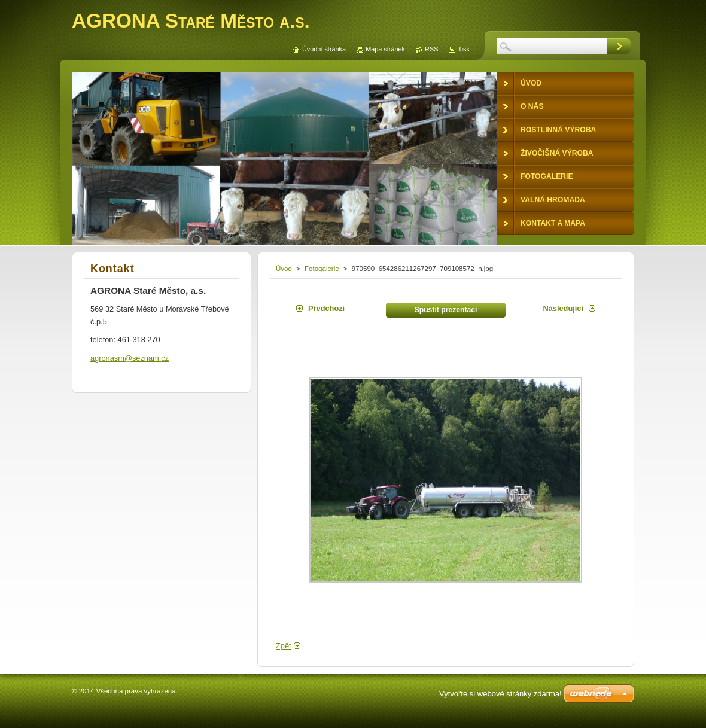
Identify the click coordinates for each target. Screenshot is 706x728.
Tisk (464, 49)
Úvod (284, 269)
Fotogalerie (322, 269)
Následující (563, 308)
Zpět (284, 646)
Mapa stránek (385, 49)
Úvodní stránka (324, 49)
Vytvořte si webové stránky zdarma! (500, 694)
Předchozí (326, 308)
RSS (431, 49)
